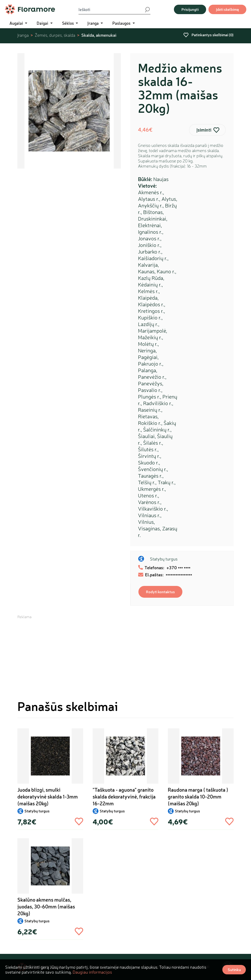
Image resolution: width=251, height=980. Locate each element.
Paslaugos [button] (122, 23)
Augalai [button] (17, 23)
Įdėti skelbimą (227, 9)
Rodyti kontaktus (160, 592)
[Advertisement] (125, 652)
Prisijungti (190, 9)
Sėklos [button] (68, 23)
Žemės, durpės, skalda (55, 35)
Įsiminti (204, 130)
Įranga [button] (94, 23)
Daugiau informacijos (92, 972)
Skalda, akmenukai (99, 35)
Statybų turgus (164, 559)
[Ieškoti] (111, 9)
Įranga (23, 35)
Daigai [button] (43, 23)
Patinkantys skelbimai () (208, 35)
